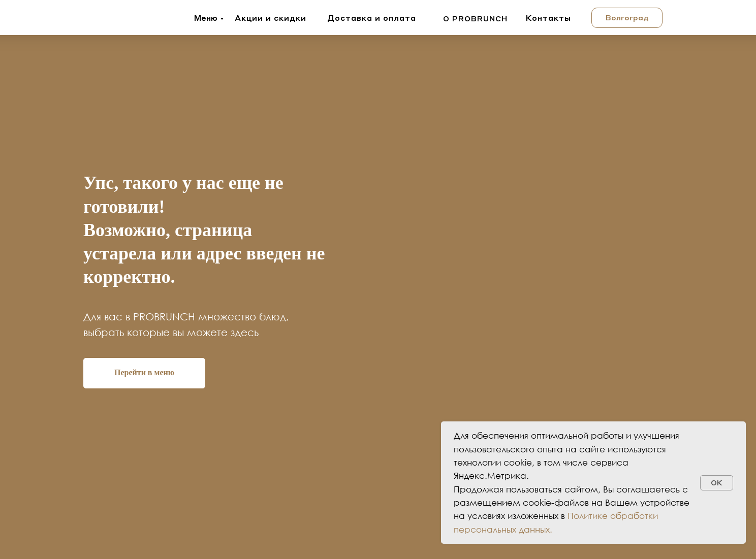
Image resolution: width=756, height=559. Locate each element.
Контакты (548, 18)
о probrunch (475, 18)
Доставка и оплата (372, 18)
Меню (206, 18)
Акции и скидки (271, 18)
